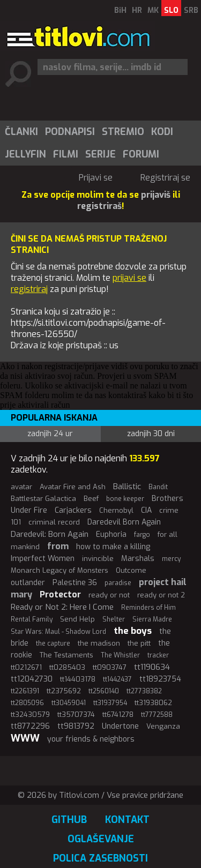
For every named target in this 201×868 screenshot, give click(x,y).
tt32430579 (30, 714)
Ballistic (127, 487)
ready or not (109, 595)
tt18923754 (160, 679)
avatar (21, 487)
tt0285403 (67, 667)
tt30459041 (69, 703)
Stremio (123, 132)
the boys (133, 631)
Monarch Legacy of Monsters (59, 570)
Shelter (114, 619)
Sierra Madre (152, 619)
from (58, 546)
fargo (142, 535)
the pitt (139, 643)
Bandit (158, 487)
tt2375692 (64, 691)
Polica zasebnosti (100, 858)
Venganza (163, 726)
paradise (118, 583)
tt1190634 (152, 667)
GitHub (69, 820)
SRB (191, 10)
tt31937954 (110, 703)
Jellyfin (25, 154)
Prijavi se (96, 178)
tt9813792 (76, 726)
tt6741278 (118, 714)
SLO (171, 10)
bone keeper (125, 499)
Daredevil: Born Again (50, 534)
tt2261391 (25, 691)
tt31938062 (153, 703)
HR (137, 10)
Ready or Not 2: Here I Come (62, 607)
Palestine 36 (75, 583)
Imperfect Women (43, 559)
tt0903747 (110, 667)
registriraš (99, 206)
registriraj (29, 289)
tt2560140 (104, 691)
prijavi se (129, 278)
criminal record (54, 522)
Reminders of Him (148, 608)
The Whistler (120, 655)
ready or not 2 (161, 595)
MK (153, 10)
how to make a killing (113, 547)
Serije (100, 154)
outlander (28, 583)
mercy (171, 559)
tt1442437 (117, 679)
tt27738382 (144, 691)
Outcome (131, 570)
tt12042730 (32, 679)
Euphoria (111, 534)
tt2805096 (27, 703)
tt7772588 (157, 715)
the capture (53, 643)
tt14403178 (78, 679)
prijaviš (156, 195)
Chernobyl (116, 510)
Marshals (138, 559)
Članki (21, 132)
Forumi (141, 154)
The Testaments (66, 655)
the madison (99, 643)
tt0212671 (26, 667)
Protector (60, 594)
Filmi (66, 154)
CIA (146, 510)
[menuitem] (21, 132)
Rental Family (32, 619)
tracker (158, 655)
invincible (98, 559)
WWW (25, 738)
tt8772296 (30, 726)
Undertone (120, 726)
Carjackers (73, 510)
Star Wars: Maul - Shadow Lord (58, 632)
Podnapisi (70, 132)
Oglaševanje (101, 839)
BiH (120, 10)
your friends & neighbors (91, 739)
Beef (91, 499)
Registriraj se (165, 178)
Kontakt (127, 820)
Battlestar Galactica (43, 499)
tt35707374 (76, 714)
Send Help (77, 619)
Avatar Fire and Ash (73, 487)
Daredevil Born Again (124, 522)
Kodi (162, 132)
